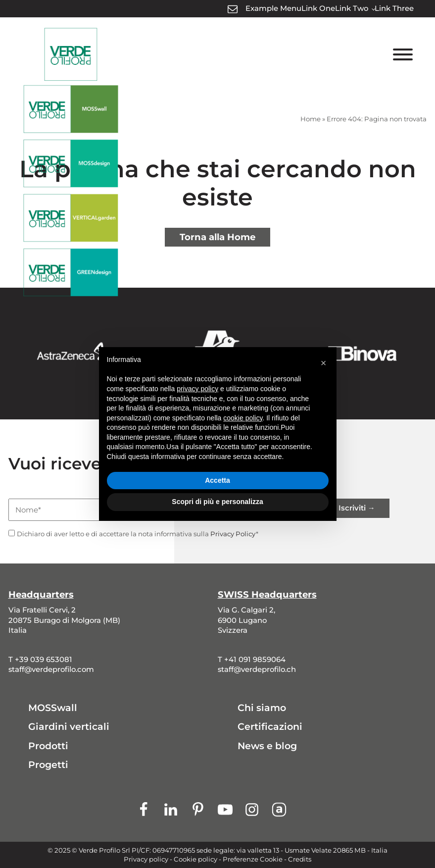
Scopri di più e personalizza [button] (217, 502)
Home (311, 119)
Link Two (352, 8)
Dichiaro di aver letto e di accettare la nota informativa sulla (138, 534)
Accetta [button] (217, 480)
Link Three (394, 8)
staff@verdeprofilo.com (51, 669)
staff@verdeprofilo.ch (257, 669)
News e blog (267, 746)
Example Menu (273, 8)
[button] (324, 363)
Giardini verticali (69, 727)
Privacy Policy (233, 534)
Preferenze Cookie (253, 859)
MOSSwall (53, 708)
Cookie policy (195, 859)
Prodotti (48, 746)
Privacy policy (146, 859)
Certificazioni (270, 727)
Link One (318, 8)
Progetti (48, 765)
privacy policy (197, 389)
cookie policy (243, 418)
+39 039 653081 (44, 660)
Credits (300, 859)
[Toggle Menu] (403, 54)
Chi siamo (262, 708)
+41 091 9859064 (255, 660)
